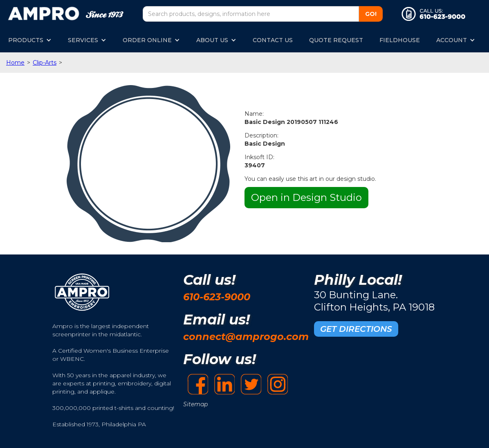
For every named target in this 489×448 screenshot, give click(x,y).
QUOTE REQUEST (336, 40)
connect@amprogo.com (246, 337)
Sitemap (195, 404)
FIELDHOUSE (400, 40)
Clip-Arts (45, 63)
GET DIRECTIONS (356, 329)
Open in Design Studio (306, 197)
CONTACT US (273, 40)
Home (15, 63)
